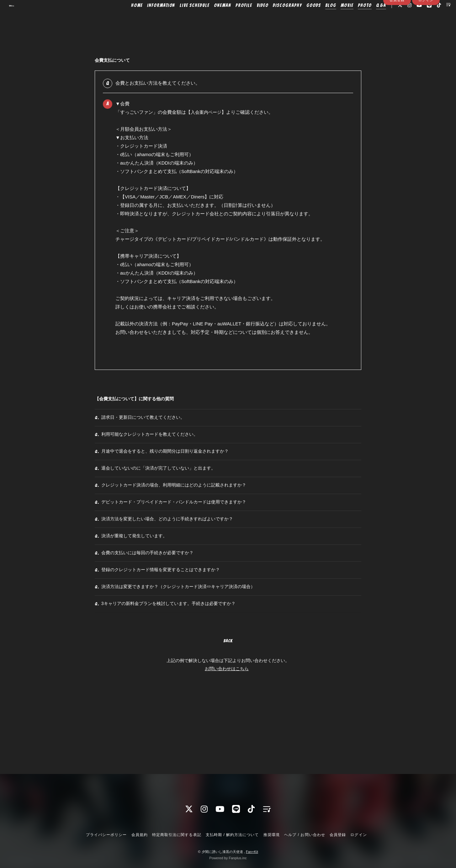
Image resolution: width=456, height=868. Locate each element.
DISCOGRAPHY (275, 18)
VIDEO (251, 18)
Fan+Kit (252, 852)
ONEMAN (211, 18)
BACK (228, 711)
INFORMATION (149, 18)
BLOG (318, 18)
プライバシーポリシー (106, 835)
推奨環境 (272, 835)
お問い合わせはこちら (227, 739)
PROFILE (232, 18)
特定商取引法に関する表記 (177, 835)
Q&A (369, 18)
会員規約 (140, 835)
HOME (125, 18)
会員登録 (397, 29)
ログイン (426, 29)
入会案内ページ (207, 112)
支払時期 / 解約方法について (232, 835)
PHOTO (353, 18)
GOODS (301, 18)
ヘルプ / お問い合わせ (305, 835)
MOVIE (335, 18)
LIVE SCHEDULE (182, 18)
